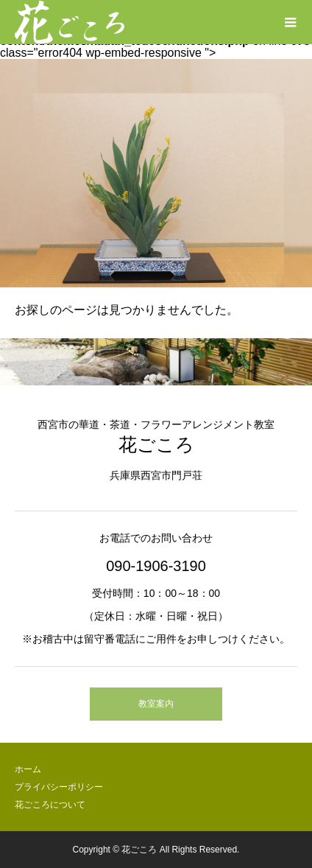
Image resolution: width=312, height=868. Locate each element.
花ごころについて (50, 805)
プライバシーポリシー (59, 787)
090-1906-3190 (156, 566)
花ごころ (156, 445)
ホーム (28, 769)
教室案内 (156, 704)
